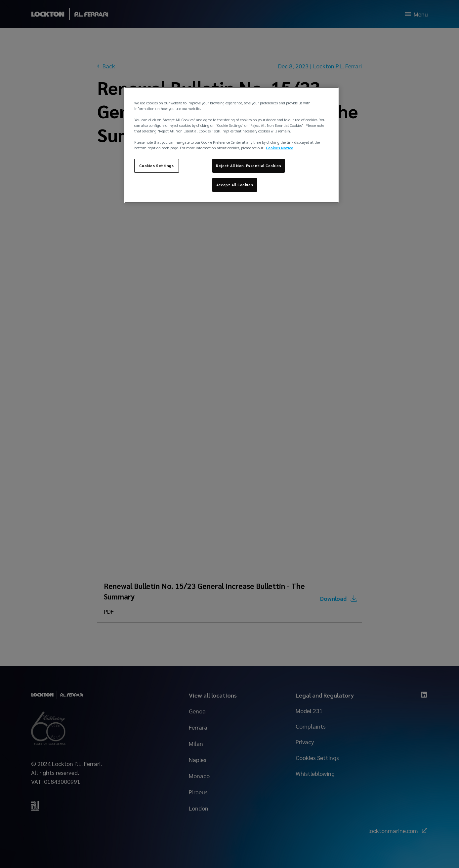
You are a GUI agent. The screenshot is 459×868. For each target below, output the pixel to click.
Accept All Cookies (235, 185)
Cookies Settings (156, 166)
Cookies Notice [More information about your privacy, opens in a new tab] (280, 148)
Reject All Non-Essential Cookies (249, 166)
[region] (232, 145)
